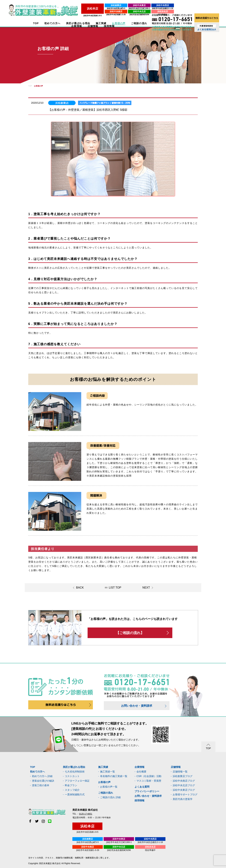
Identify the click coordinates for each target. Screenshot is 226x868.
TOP (34, 23)
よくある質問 (142, 787)
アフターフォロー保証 (77, 781)
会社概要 (141, 772)
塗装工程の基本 (41, 785)
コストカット (72, 776)
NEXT (146, 588)
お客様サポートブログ (185, 794)
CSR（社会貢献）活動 (149, 776)
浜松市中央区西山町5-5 (90, 8)
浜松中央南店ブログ (184, 781)
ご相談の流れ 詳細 (110, 797)
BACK (80, 588)
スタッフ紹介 (72, 790)
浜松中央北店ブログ (184, 785)
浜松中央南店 (90, 11)
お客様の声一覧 (109, 787)
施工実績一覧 (108, 772)
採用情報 (139, 800)
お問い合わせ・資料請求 (137, 706)
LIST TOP (115, 588)
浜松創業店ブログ (183, 776)
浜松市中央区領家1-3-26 (90, 15)
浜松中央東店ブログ (184, 790)
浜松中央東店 (113, 5)
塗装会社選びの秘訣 (43, 781)
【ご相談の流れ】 (130, 633)
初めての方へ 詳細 (42, 776)
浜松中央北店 (113, 11)
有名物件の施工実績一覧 (114, 776)
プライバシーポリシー (147, 791)
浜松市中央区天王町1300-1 (113, 8)
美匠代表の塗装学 (183, 799)
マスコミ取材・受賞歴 (149, 781)
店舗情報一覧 (180, 772)
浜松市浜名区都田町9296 (113, 15)
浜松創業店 (90, 5)
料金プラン (71, 785)
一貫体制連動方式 (75, 794)
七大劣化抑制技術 (75, 772)
